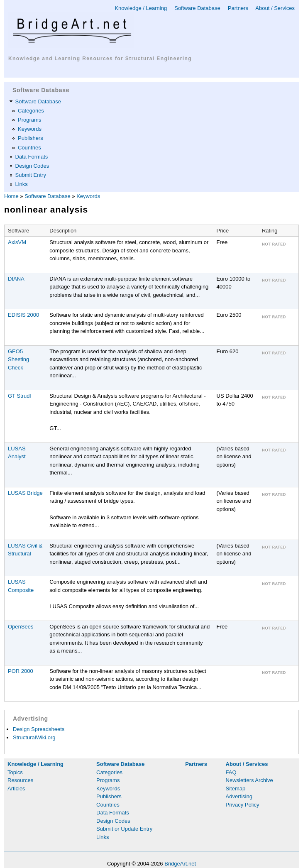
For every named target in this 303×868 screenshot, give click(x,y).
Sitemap (236, 789)
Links (22, 184)
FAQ (231, 772)
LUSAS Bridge (25, 493)
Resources (20, 780)
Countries (29, 148)
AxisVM (17, 242)
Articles (16, 789)
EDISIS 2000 (23, 315)
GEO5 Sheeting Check (18, 359)
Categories (31, 111)
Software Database (197, 8)
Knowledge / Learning (141, 8)
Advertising (239, 796)
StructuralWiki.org (34, 737)
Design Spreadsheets (39, 729)
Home (11, 196)
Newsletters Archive (249, 780)
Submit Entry (31, 175)
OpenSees (21, 627)
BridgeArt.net (180, 864)
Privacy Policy (243, 805)
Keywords (30, 129)
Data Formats (32, 157)
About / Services (275, 8)
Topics (15, 772)
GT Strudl (19, 396)
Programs (29, 120)
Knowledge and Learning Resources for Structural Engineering (100, 59)
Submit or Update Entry (124, 829)
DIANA (16, 279)
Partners (238, 8)
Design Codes (32, 166)
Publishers (31, 138)
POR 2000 (21, 671)
